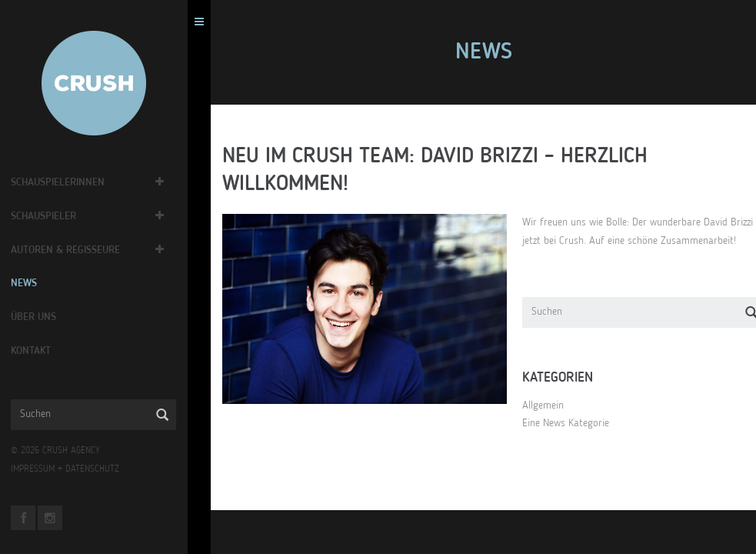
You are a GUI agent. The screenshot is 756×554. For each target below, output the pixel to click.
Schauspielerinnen (78, 182)
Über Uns (53, 317)
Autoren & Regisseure (85, 250)
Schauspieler (63, 216)
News (44, 283)
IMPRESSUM (53, 469)
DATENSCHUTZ (112, 469)
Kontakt (51, 351)
